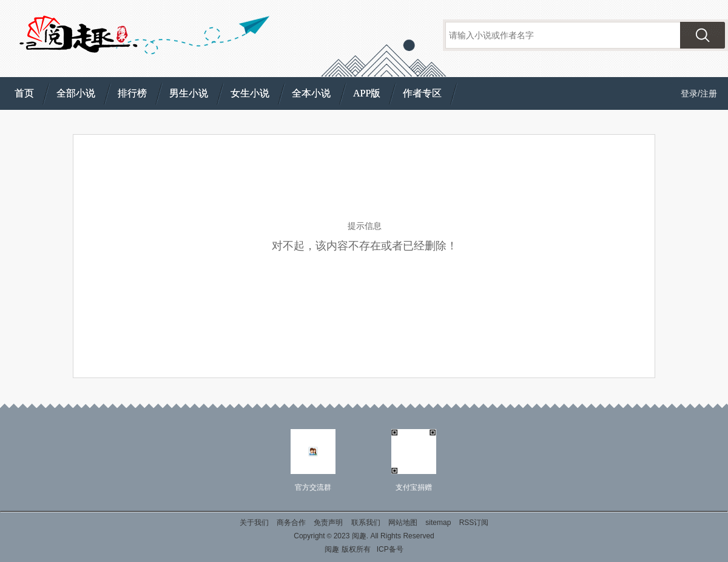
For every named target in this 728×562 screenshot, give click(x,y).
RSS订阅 (474, 523)
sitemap (438, 523)
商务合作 (291, 523)
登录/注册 (699, 93)
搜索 (703, 35)
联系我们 (366, 523)
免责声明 (328, 523)
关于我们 (254, 523)
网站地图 (403, 523)
